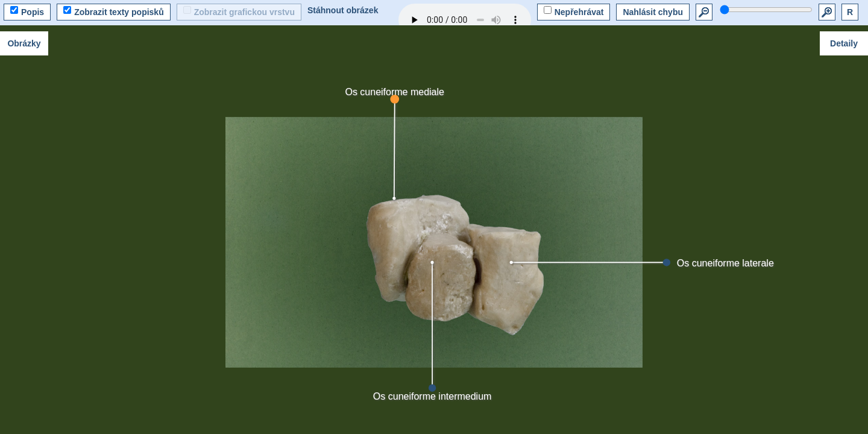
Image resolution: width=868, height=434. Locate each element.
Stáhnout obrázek (343, 10)
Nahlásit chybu (653, 12)
